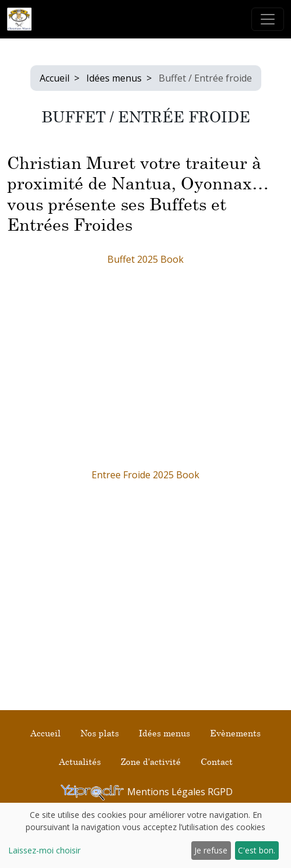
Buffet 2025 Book (145, 259)
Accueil (55, 78)
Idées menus (114, 78)
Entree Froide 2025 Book (145, 475)
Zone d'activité (151, 761)
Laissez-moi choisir (44, 850)
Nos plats (100, 733)
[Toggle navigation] (268, 19)
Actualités (80, 761)
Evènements (235, 733)
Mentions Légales (167, 792)
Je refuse (211, 850)
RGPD (220, 792)
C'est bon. (257, 850)
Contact (217, 761)
